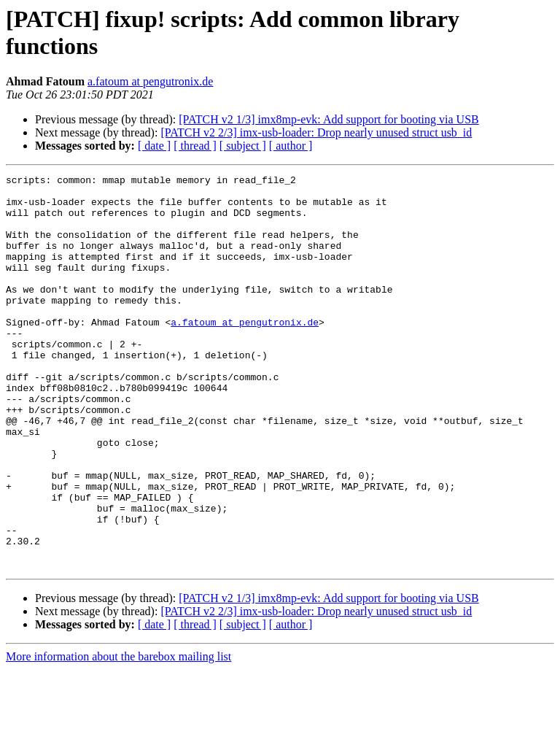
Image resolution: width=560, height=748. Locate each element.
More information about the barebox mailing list (118, 735)
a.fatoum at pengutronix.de (150, 81)
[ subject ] (243, 146)
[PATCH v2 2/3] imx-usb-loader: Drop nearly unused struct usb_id (316, 132)
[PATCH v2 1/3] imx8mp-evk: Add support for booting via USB (328, 119)
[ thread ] (195, 146)
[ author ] (291, 146)
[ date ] (154, 146)
